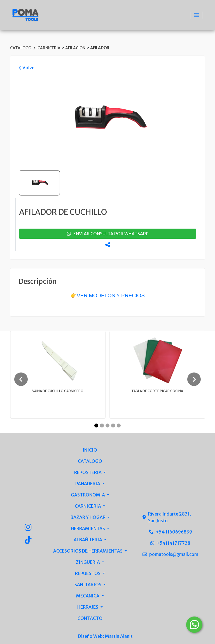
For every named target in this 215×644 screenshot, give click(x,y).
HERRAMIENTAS (88, 528)
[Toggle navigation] (197, 15)
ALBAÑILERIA (88, 540)
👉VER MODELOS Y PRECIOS (107, 295)
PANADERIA (88, 484)
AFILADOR (100, 48)
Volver (28, 68)
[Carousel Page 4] (113, 426)
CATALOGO (21, 48)
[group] (107, 119)
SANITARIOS (88, 585)
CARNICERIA (49, 48)
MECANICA (88, 596)
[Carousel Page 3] (107, 426)
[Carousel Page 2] (102, 426)
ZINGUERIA (88, 562)
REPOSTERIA (88, 472)
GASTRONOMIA (88, 495)
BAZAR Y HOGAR (88, 517)
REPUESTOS (88, 573)
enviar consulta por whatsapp (108, 234)
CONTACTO (90, 618)
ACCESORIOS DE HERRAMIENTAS (88, 551)
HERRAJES (88, 607)
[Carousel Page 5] (119, 426)
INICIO (90, 450)
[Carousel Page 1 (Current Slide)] (96, 426)
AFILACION (76, 48)
